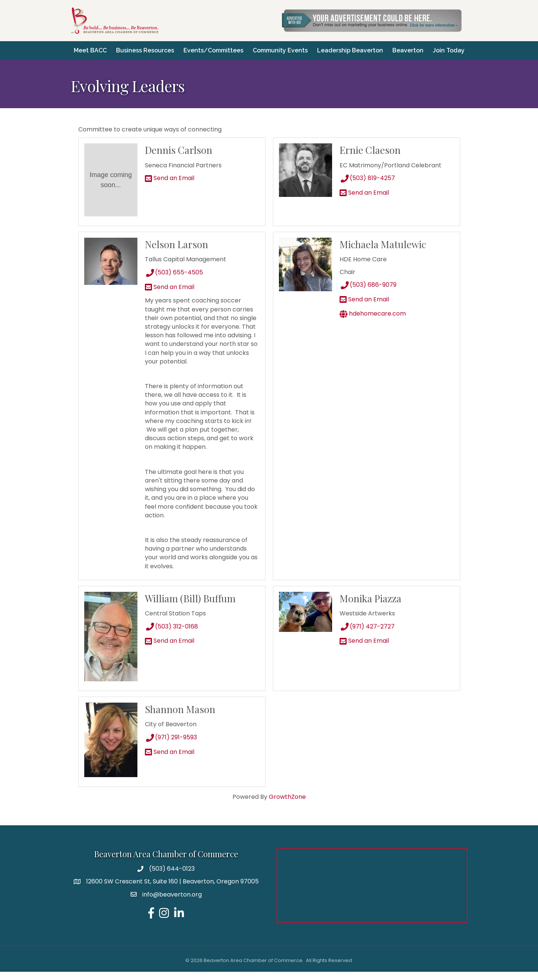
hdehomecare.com (373, 322)
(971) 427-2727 (367, 635)
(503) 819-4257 (367, 186)
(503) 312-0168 (171, 635)
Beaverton (428, 48)
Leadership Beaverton (371, 48)
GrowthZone (287, 805)
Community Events (301, 48)
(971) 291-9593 (171, 745)
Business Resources (166, 48)
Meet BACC (111, 48)
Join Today (269, 61)
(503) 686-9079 (368, 293)
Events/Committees (234, 48)
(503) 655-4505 (174, 281)
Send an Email (170, 186)
